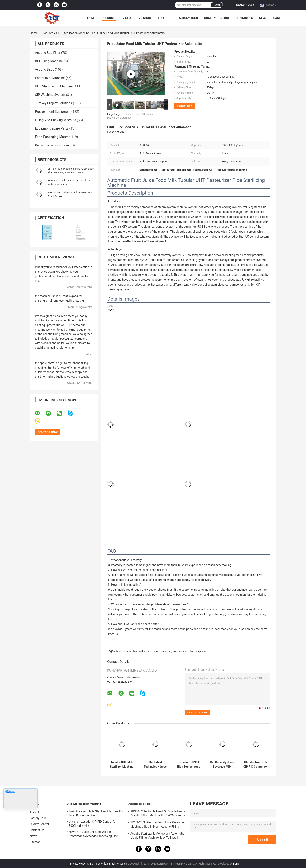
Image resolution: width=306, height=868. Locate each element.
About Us (164, 18)
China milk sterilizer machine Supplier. (108, 864)
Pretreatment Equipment (53, 112)
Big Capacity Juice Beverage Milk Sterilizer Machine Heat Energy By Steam (222, 765)
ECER (236, 864)
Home (91, 18)
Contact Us (244, 18)
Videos (128, 18)
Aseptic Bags (45, 69)
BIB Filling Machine (49, 61)
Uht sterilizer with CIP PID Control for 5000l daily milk (256, 765)
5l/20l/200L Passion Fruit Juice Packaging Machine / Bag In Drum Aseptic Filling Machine (158, 825)
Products (109, 18)
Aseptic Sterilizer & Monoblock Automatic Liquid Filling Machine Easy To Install (157, 836)
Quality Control (217, 18)
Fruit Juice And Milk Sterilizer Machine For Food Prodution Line (96, 813)
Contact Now (185, 106)
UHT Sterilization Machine (73, 33)
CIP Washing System (50, 95)
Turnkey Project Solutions (53, 103)
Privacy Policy (78, 864)
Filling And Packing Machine (55, 120)
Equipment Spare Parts (52, 128)
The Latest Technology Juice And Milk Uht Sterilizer (155, 765)
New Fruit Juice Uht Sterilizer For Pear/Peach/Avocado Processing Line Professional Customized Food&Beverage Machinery (96, 835)
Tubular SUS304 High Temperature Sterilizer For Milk (189, 765)
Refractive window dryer (52, 145)
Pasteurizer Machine (50, 78)
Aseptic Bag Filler (48, 53)
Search (217, 5)
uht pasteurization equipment (155, 651)
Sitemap (35, 842)
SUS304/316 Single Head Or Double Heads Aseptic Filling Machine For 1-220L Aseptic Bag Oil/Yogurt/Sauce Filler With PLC (158, 814)
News (263, 18)
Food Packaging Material (53, 137)
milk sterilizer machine (126, 651)
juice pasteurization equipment (190, 651)
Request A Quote (245, 5)
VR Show (145, 18)
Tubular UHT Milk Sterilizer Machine (122, 764)
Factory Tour (188, 18)
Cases (278, 18)
